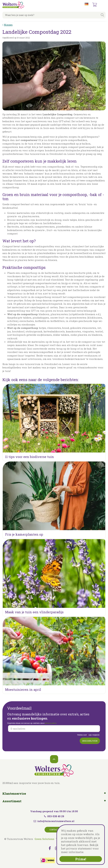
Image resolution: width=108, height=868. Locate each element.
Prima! (81, 859)
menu (103, 5)
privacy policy (51, 723)
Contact (54, 830)
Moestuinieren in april (23, 690)
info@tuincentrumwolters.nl (56, 821)
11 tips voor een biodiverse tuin (30, 457)
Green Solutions (44, 839)
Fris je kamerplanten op (24, 534)
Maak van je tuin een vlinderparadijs (34, 612)
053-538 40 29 (54, 816)
